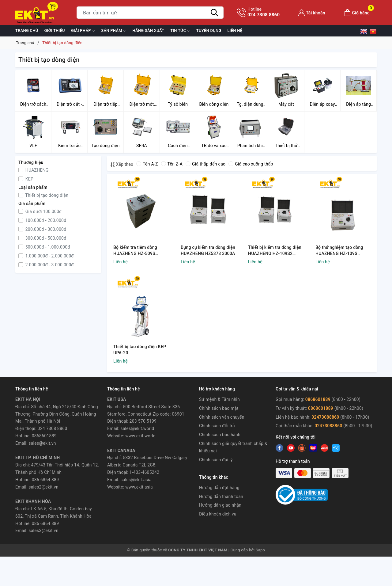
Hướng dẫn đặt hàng (219, 488)
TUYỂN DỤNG (209, 30)
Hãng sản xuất (148, 30)
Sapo (260, 550)
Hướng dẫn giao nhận (220, 505)
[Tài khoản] (312, 13)
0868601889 (318, 399)
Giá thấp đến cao (205, 164)
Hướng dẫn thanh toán (221, 497)
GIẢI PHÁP (83, 31)
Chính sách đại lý (216, 460)
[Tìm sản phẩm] (150, 13)
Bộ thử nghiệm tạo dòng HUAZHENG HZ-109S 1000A (339, 251)
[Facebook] (279, 448)
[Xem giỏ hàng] (357, 13)
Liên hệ (235, 30)
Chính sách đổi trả (217, 426)
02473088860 (325, 417)
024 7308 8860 (264, 12)
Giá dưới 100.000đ (43, 211)
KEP (29, 179)
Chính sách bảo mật (219, 408)
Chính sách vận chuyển (222, 417)
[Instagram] (313, 448)
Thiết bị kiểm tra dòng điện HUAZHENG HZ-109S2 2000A (275, 251)
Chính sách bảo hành (220, 435)
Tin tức (180, 31)
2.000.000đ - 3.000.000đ (49, 265)
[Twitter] (291, 448)
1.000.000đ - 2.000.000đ (49, 256)
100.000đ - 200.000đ (45, 220)
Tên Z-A (172, 164)
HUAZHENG (36, 170)
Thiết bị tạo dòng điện (46, 195)
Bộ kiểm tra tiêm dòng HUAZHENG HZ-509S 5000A (135, 251)
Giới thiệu (55, 30)
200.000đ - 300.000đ (45, 229)
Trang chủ (27, 30)
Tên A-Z (147, 164)
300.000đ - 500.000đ (45, 238)
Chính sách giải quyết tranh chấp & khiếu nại (233, 447)
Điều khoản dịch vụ (218, 514)
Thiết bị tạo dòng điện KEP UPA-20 (140, 350)
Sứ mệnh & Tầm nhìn (219, 399)
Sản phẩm (114, 31)
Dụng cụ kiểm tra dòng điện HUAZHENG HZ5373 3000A (208, 250)
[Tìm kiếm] (214, 13)
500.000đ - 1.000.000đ (47, 247)
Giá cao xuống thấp (251, 164)
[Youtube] (302, 448)
